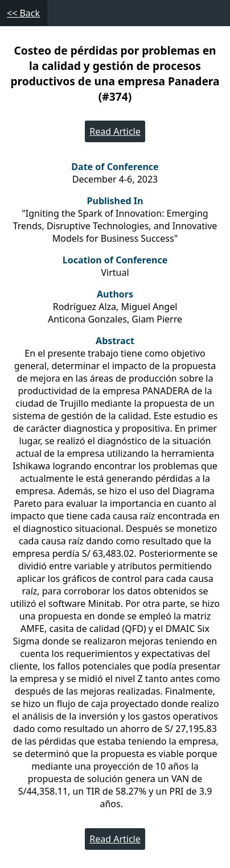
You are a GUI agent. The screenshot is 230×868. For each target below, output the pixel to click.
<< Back (23, 13)
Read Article (115, 131)
